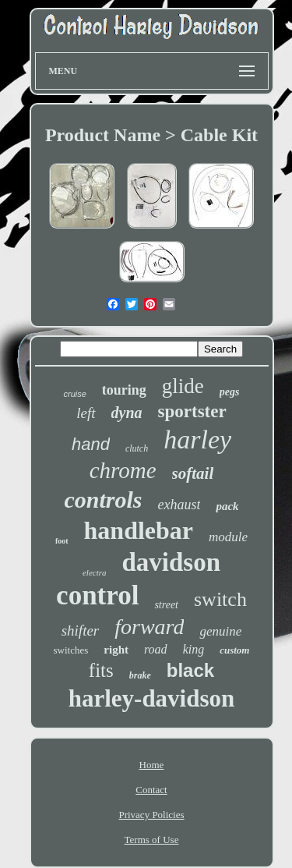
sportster (192, 411)
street (166, 605)
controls (103, 500)
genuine (220, 631)
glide (183, 386)
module (228, 537)
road (156, 649)
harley (197, 439)
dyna (127, 413)
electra (95, 572)
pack (227, 506)
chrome (123, 470)
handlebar (139, 530)
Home (152, 765)
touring (124, 390)
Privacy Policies (151, 815)
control (97, 595)
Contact (151, 790)
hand (91, 444)
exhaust (179, 505)
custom (234, 650)
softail (193, 473)
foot (62, 541)
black (190, 670)
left (86, 413)
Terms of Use (152, 840)
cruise (74, 394)
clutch (137, 448)
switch (220, 599)
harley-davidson (152, 698)
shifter (81, 631)
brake (140, 675)
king (194, 649)
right (116, 650)
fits (101, 670)
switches (71, 650)
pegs (230, 392)
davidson (171, 562)
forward (149, 627)
